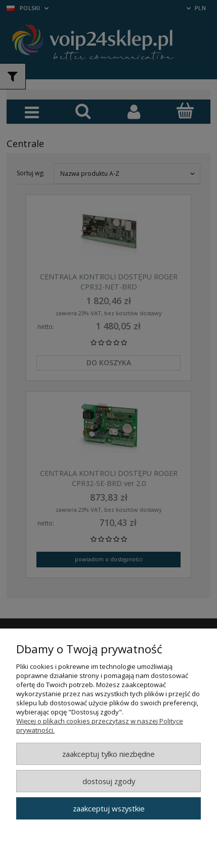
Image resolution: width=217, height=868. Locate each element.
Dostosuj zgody (109, 781)
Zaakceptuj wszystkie (109, 808)
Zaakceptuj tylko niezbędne (108, 754)
